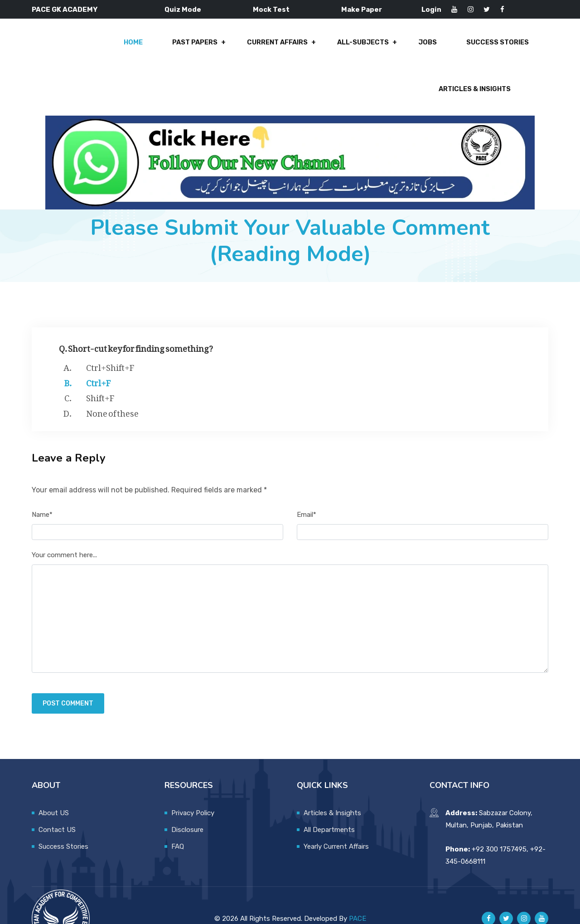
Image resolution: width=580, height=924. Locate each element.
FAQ (178, 819)
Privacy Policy (193, 786)
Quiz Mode (183, 10)
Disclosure (187, 802)
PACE (358, 891)
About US (54, 786)
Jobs (330, 46)
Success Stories (397, 46)
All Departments (329, 802)
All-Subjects (268, 46)
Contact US (57, 802)
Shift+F (100, 370)
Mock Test (271, 10)
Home (43, 46)
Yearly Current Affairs (336, 819)
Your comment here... (64, 528)
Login (431, 10)
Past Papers (103, 46)
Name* (42, 487)
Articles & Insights (492, 46)
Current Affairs (184, 46)
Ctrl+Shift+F (110, 339)
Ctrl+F (98, 355)
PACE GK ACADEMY (65, 10)
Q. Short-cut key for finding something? (136, 320)
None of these (112, 385)
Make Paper (362, 10)
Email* (307, 487)
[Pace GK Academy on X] (506, 892)
